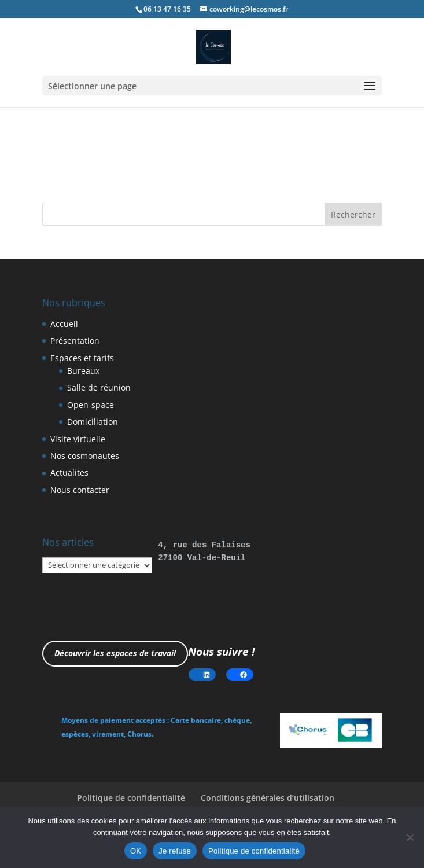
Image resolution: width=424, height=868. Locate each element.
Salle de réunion (99, 387)
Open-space (91, 405)
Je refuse (175, 851)
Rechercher (353, 214)
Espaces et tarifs (82, 358)
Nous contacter (80, 490)
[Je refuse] (410, 837)
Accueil (64, 324)
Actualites (69, 472)
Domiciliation (93, 422)
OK (136, 851)
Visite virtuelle (78, 439)
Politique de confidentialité (131, 798)
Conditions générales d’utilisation (268, 798)
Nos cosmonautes (85, 456)
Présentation (75, 341)
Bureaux (83, 371)
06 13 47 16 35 (167, 9)
